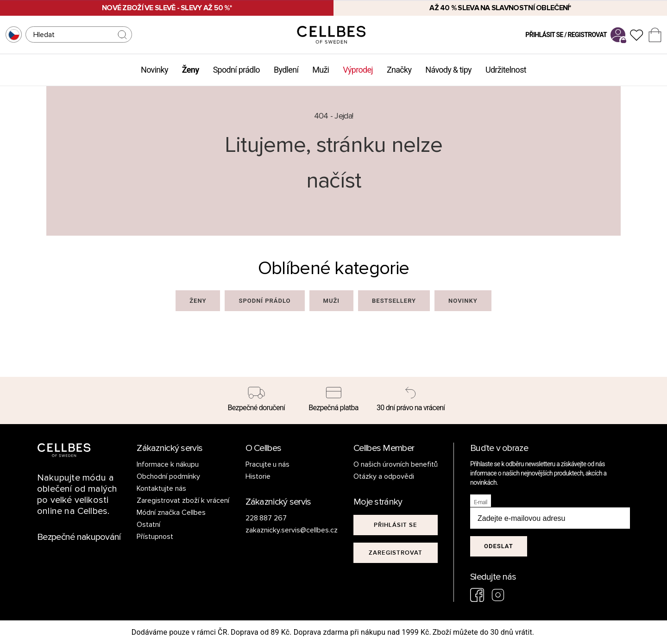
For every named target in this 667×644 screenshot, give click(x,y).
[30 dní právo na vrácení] (411, 400)
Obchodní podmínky (168, 476)
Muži (321, 70)
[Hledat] (79, 34)
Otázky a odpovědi (384, 476)
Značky (399, 70)
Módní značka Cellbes (171, 513)
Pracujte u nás (268, 464)
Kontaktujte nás (161, 488)
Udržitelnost (506, 70)
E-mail (481, 502)
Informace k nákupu (168, 464)
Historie (258, 476)
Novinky (154, 70)
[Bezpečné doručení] (256, 400)
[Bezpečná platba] (334, 400)
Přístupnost (155, 537)
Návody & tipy (448, 70)
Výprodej (358, 70)
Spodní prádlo (236, 70)
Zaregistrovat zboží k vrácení (183, 500)
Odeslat (499, 546)
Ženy (191, 70)
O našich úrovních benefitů (396, 464)
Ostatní (148, 525)
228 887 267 (266, 518)
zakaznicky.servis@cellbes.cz (282, 530)
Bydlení (286, 70)
